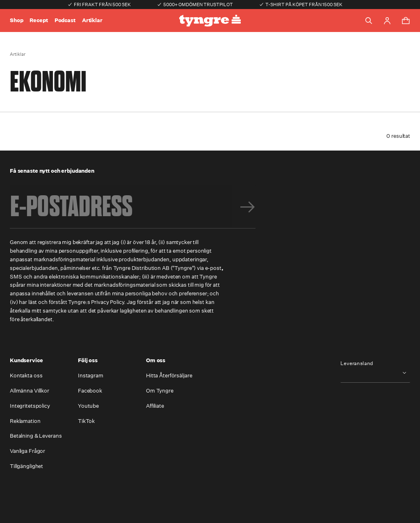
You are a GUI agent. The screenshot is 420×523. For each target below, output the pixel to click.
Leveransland (357, 363)
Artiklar (92, 20)
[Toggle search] (369, 21)
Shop (16, 20)
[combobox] (375, 373)
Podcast (65, 20)
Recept (39, 20)
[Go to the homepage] (210, 21)
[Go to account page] (387, 21)
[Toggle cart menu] (406, 21)
